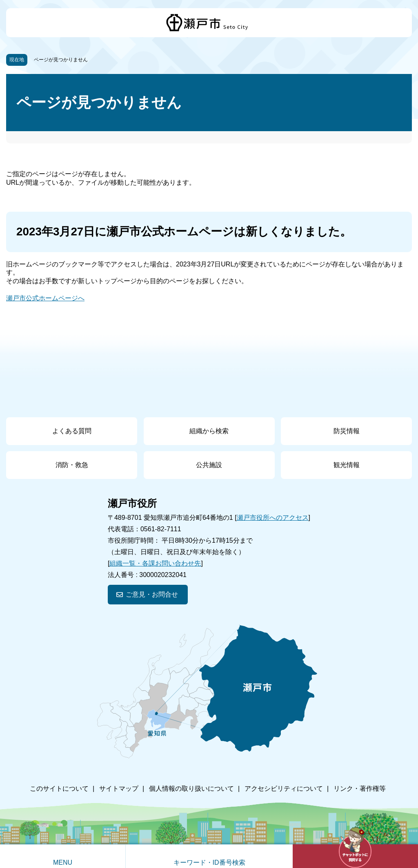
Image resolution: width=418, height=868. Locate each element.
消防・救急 (72, 465)
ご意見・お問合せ (152, 594)
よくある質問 (72, 431)
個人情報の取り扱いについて (191, 789)
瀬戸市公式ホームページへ (45, 298)
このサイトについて (59, 789)
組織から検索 (209, 431)
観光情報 (347, 465)
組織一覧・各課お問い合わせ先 (155, 563)
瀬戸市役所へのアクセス (273, 518)
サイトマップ (119, 789)
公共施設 (209, 465)
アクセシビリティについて (284, 789)
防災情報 (347, 431)
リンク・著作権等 (360, 789)
